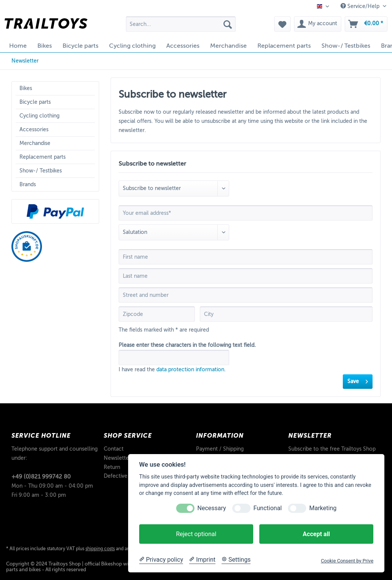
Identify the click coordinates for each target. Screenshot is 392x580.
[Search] (228, 24)
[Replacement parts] (284, 46)
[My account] (318, 24)
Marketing (323, 508)
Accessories (34, 130)
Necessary (212, 508)
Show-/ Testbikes (41, 171)
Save (358, 380)
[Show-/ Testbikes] (346, 46)
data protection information (190, 370)
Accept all (316, 534)
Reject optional (196, 534)
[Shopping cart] (366, 24)
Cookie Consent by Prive (347, 561)
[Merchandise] (228, 46)
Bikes (26, 88)
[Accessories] (183, 46)
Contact (114, 449)
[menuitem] (181, 27)
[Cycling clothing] (132, 46)
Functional (268, 508)
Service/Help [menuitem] (361, 6)
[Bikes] (45, 46)
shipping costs (100, 549)
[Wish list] (282, 24)
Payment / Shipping (220, 449)
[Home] (18, 46)
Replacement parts (43, 157)
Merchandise (35, 143)
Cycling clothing (39, 116)
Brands (28, 184)
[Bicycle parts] (80, 46)
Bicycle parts (35, 102)
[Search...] (181, 24)
